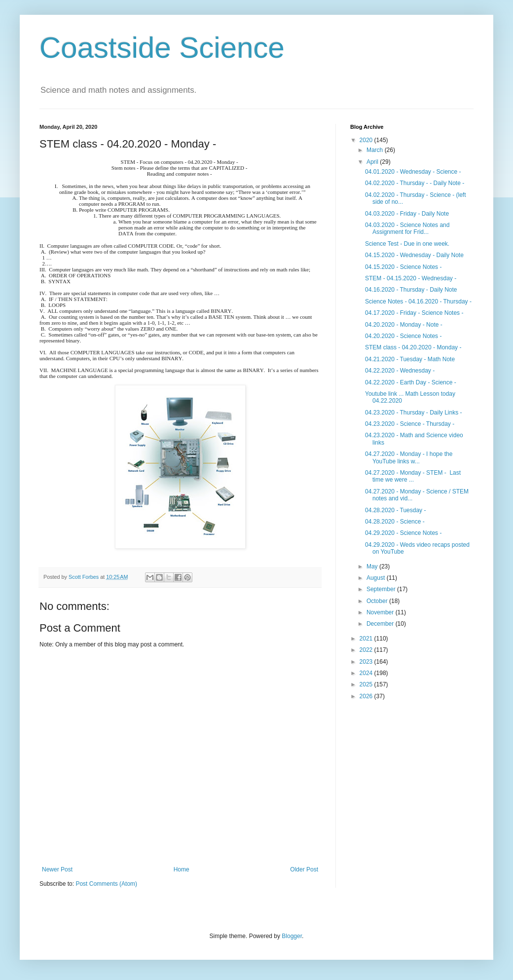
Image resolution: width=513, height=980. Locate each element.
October (378, 601)
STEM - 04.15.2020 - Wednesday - (411, 278)
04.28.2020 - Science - (395, 522)
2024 (367, 673)
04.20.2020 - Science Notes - (403, 336)
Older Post (304, 869)
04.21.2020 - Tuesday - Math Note (410, 359)
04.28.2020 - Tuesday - (395, 510)
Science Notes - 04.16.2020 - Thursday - (418, 302)
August (377, 578)
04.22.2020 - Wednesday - (400, 371)
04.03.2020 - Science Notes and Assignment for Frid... (407, 228)
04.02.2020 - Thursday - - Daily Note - (415, 183)
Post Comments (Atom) (106, 884)
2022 (367, 650)
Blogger (292, 936)
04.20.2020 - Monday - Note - (404, 325)
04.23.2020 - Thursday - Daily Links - (414, 413)
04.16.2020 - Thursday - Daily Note (411, 290)
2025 (367, 684)
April (373, 162)
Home (182, 869)
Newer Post (57, 869)
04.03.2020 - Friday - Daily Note (407, 214)
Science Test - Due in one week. (407, 244)
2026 (367, 696)
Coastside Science (162, 48)
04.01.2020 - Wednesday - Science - (413, 172)
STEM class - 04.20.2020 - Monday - (413, 347)
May (373, 566)
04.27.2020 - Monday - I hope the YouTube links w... (409, 457)
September (382, 589)
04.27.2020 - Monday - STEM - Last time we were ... (413, 476)
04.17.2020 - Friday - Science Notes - (414, 313)
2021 (367, 639)
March (376, 150)
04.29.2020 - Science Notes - (403, 533)
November (381, 612)
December (381, 624)
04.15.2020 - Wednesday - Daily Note (414, 255)
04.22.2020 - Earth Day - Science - (411, 382)
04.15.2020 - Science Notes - (403, 267)
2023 (367, 662)
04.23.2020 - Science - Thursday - (410, 424)
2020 (367, 140)
